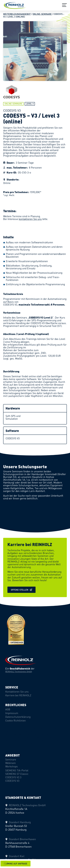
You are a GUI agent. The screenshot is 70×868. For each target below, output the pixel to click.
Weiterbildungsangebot (17, 14)
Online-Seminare (42, 14)
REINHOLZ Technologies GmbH (19, 671)
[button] (16, 864)
